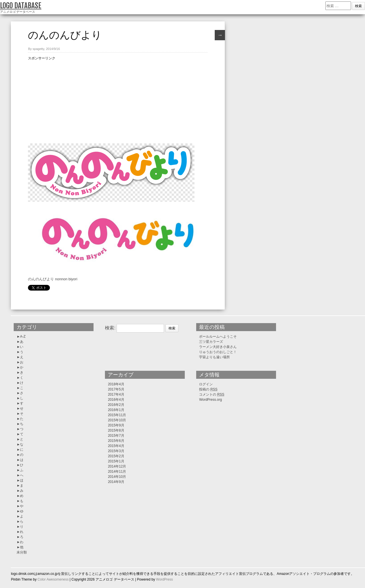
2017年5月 (116, 389)
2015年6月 (116, 441)
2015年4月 (116, 446)
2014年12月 (117, 466)
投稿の (208, 389)
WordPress (164, 579)
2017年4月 (116, 394)
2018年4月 (116, 384)
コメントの (212, 394)
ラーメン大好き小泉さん (218, 347)
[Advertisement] (118, 101)
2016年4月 (116, 400)
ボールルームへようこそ (218, 337)
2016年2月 (116, 405)
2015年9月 (116, 425)
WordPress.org (210, 400)
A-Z (23, 337)
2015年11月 (117, 415)
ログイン (206, 384)
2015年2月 (116, 456)
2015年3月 (116, 451)
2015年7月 (116, 436)
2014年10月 (117, 477)
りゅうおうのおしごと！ (218, 352)
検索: (110, 328)
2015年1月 (116, 461)
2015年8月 (116, 430)
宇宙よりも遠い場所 (214, 357)
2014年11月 (117, 472)
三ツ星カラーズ (211, 342)
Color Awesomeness (53, 579)
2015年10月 (117, 420)
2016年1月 (116, 410)
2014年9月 (116, 482)
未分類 (22, 552)
